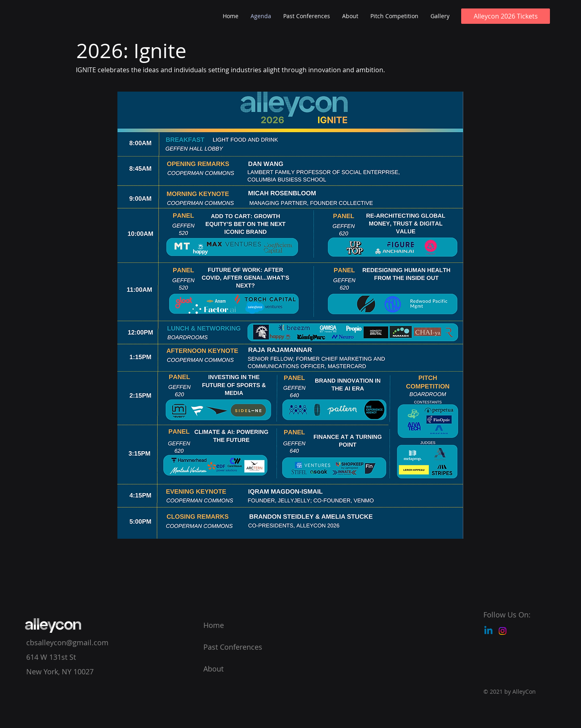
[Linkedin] (488, 631)
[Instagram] (503, 631)
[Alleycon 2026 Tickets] (506, 16)
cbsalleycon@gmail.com (67, 642)
